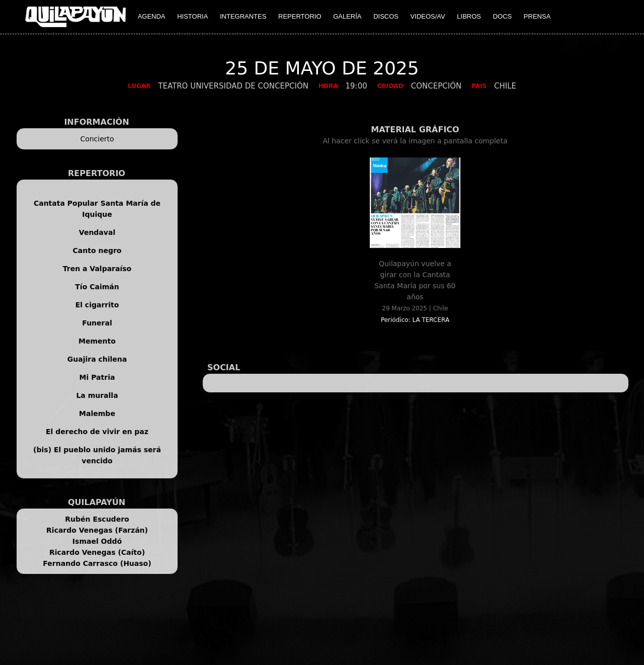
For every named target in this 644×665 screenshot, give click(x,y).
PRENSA (537, 16)
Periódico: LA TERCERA (415, 320)
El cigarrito (97, 305)
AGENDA (152, 16)
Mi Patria (97, 377)
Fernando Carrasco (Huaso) (97, 563)
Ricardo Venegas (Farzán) (97, 530)
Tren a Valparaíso (97, 269)
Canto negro (97, 251)
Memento (97, 341)
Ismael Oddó (97, 541)
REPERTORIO (300, 16)
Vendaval (97, 232)
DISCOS (386, 16)
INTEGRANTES (243, 16)
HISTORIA (192, 16)
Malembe (97, 413)
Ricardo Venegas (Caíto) (97, 552)
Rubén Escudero (97, 519)
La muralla (97, 395)
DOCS (503, 16)
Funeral (97, 323)
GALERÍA (347, 16)
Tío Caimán (97, 287)
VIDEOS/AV (428, 16)
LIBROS (469, 16)
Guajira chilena (97, 359)
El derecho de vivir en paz (97, 432)
